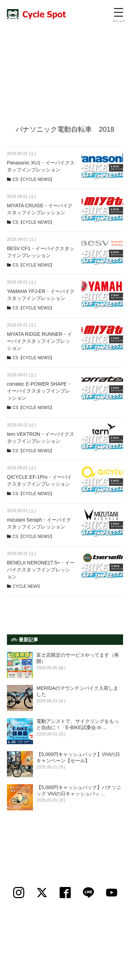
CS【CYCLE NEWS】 (33, 179)
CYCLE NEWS (26, 586)
